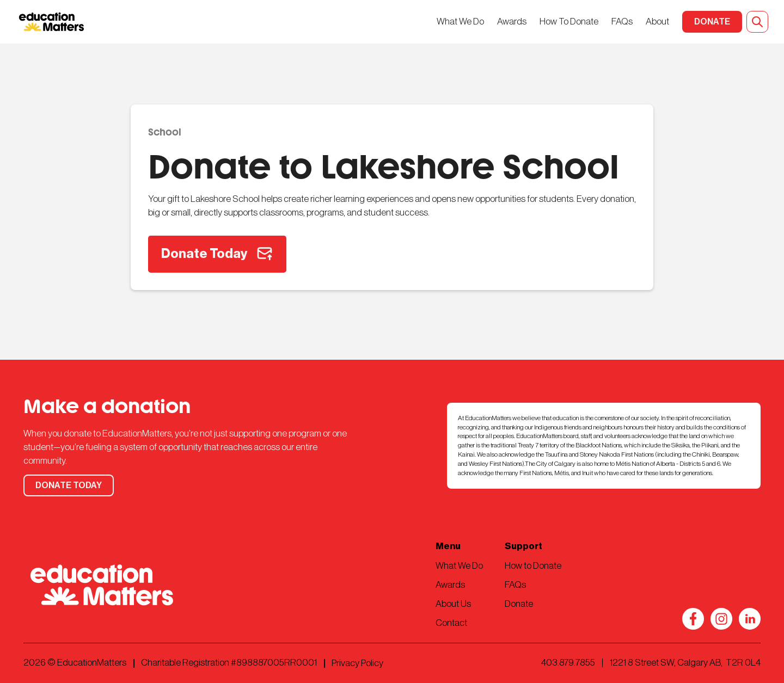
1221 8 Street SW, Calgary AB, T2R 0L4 (685, 663)
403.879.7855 (568, 663)
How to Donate (533, 566)
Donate (519, 604)
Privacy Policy (357, 663)
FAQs (622, 21)
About (657, 21)
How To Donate (569, 21)
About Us (453, 604)
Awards (512, 21)
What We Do (460, 21)
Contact (451, 623)
